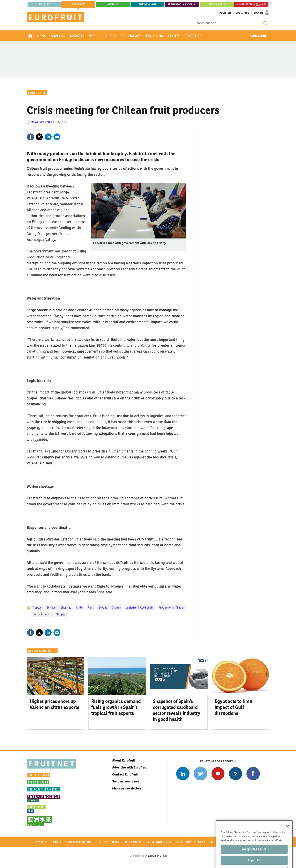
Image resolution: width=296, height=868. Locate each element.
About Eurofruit (124, 760)
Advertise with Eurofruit (129, 767)
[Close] (288, 834)
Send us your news (126, 781)
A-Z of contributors (78, 842)
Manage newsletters (127, 788)
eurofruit (78, 5)
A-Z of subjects (47, 842)
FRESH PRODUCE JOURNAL (182, 5)
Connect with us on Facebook (253, 774)
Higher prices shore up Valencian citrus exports (54, 704)
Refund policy (109, 842)
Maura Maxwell (40, 122)
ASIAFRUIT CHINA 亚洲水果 (251, 5)
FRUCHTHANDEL (147, 5)
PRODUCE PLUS (217, 5)
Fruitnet (45, 5)
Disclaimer (133, 842)
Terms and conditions (163, 842)
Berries (51, 608)
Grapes (116, 608)
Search (265, 23)
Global (103, 608)
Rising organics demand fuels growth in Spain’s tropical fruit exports (116, 707)
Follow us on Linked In (183, 774)
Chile (79, 608)
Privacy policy (195, 842)
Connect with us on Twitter (200, 774)
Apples (37, 608)
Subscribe (242, 13)
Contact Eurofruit (125, 774)
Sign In (258, 13)
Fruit (91, 608)
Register (225, 13)
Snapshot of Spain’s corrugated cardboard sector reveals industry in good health (177, 710)
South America (42, 614)
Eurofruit (37, 93)
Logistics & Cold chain (140, 608)
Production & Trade (171, 608)
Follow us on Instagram (235, 774)
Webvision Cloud (157, 856)
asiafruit (113, 5)
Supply (61, 614)
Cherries (66, 608)
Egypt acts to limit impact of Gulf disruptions (234, 707)
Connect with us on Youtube (218, 774)
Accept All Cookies (254, 857)
